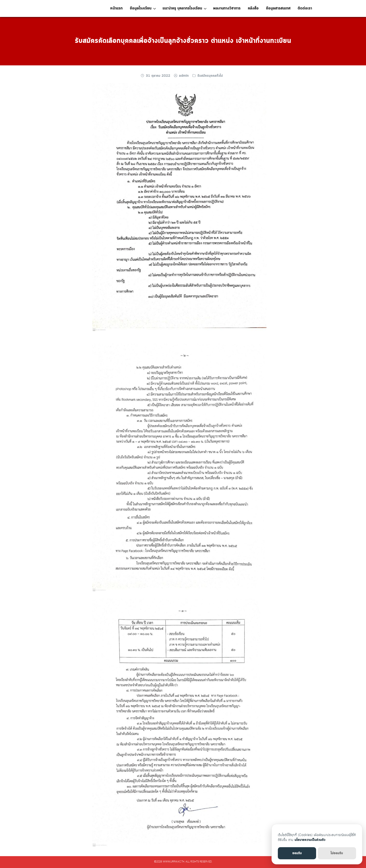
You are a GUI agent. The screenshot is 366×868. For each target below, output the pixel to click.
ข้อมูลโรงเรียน (141, 8)
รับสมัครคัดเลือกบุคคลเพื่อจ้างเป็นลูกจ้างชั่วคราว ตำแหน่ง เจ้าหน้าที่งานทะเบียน (183, 41)
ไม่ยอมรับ (337, 853)
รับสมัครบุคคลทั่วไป (210, 76)
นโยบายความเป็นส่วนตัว (310, 840)
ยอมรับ (297, 853)
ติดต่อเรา (305, 8)
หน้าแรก (116, 8)
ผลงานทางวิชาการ (227, 8)
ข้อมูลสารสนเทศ (278, 8)
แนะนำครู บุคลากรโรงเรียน (182, 8)
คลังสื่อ (253, 8)
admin (184, 76)
